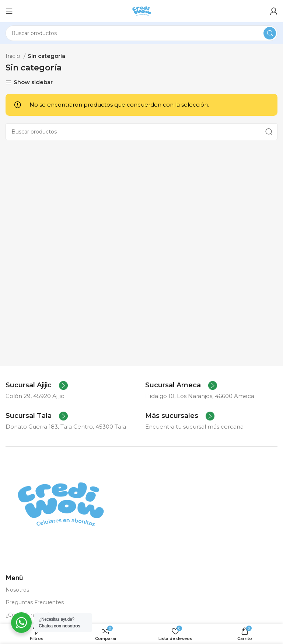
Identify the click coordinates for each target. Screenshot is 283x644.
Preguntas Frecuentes (35, 602)
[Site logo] (142, 11)
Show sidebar (33, 82)
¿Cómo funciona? (28, 615)
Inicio (14, 56)
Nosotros (17, 590)
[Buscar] (141, 33)
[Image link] (61, 504)
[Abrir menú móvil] (9, 11)
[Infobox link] (37, 385)
